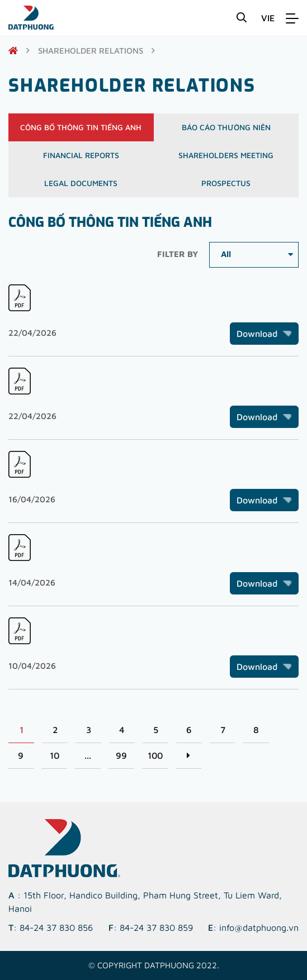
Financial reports (81, 155)
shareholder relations (91, 51)
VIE (268, 18)
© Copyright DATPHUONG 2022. (154, 965)
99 (121, 755)
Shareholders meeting (226, 155)
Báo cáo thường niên (226, 127)
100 (155, 755)
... (88, 755)
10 (55, 755)
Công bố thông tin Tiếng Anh (81, 127)
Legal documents (81, 183)
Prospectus (226, 183)
